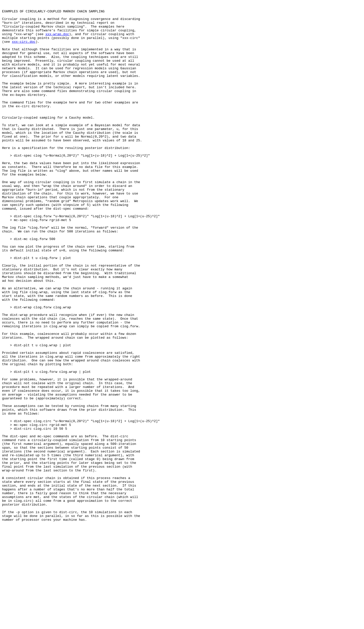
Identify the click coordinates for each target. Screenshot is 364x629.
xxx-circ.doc (24, 50)
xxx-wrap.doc (57, 41)
